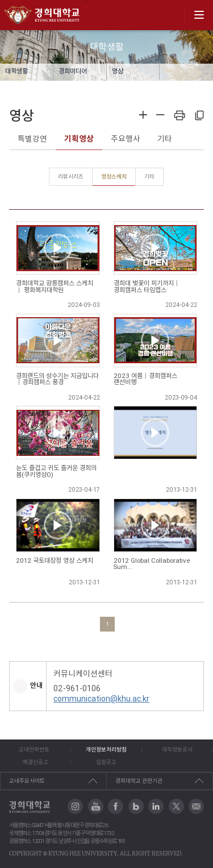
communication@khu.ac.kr (101, 699)
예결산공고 (35, 762)
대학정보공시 (177, 749)
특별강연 (32, 139)
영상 (118, 71)
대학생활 (16, 71)
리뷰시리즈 (71, 176)
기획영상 (79, 139)
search (172, 15)
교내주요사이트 (27, 781)
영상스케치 (114, 176)
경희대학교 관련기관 (139, 781)
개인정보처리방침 (106, 749)
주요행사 (126, 139)
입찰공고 (106, 762)
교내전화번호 (34, 749)
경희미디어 (73, 71)
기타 (165, 139)
